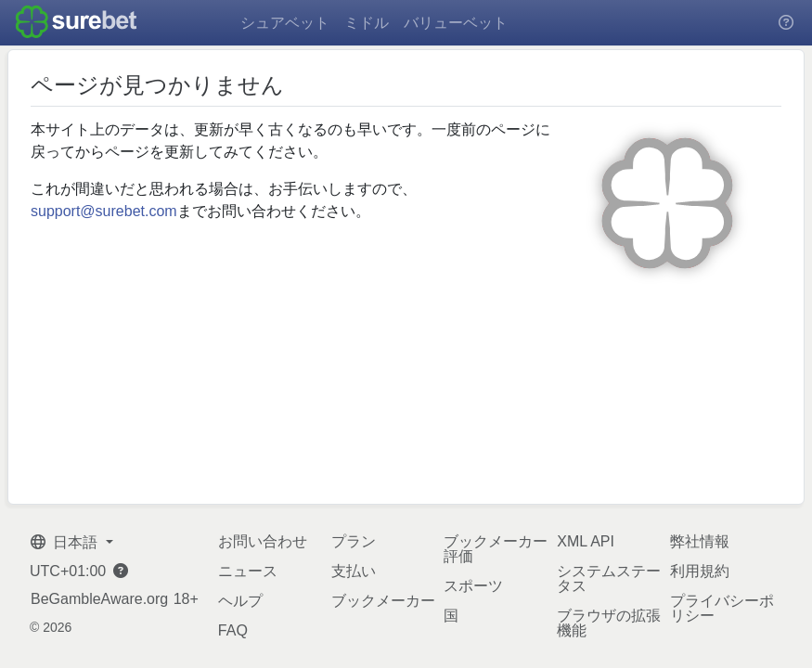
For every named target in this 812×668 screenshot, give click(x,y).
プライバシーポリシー (722, 608)
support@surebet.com (104, 211)
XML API (586, 541)
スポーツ (473, 586)
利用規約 (700, 571)
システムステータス (609, 578)
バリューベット (456, 23)
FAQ (233, 630)
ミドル (367, 23)
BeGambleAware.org (99, 599)
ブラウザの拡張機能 (609, 623)
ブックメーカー (383, 601)
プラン (354, 541)
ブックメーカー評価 (496, 549)
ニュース (248, 571)
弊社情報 (700, 541)
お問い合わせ (263, 541)
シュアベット (285, 23)
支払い (354, 571)
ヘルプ (240, 601)
